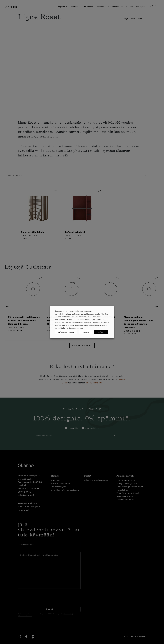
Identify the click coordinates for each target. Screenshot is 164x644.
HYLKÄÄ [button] (85, 332)
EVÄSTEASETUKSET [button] (66, 332)
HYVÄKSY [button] (101, 332)
